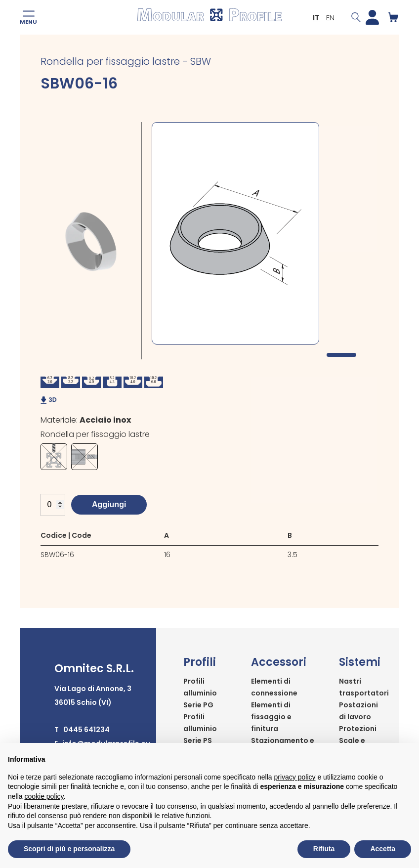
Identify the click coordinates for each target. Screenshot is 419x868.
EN (330, 18)
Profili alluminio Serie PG (200, 693)
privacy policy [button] (295, 777)
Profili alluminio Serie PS (200, 729)
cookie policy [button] (44, 796)
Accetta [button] (383, 849)
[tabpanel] (235, 233)
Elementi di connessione (274, 687)
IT (316, 18)
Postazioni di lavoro (358, 711)
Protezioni (358, 729)
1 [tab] (341, 355)
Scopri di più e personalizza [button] (69, 849)
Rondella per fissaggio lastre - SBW (126, 61)
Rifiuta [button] (324, 849)
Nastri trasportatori (364, 687)
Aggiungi (109, 504)
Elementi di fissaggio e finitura (271, 717)
